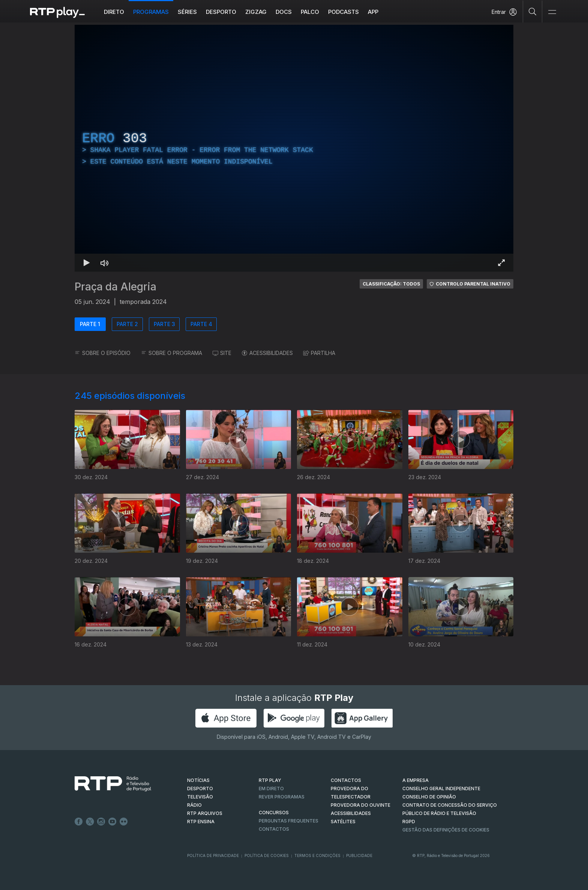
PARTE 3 (164, 324)
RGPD (409, 822)
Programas (151, 12)
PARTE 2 (127, 324)
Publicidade (359, 855)
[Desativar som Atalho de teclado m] (105, 263)
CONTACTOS (346, 780)
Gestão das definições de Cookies (446, 830)
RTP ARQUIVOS (205, 813)
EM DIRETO (271, 789)
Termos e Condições (317, 855)
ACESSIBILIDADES (267, 353)
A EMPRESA (415, 780)
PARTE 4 (201, 324)
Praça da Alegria (115, 287)
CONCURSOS (274, 813)
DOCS (284, 12)
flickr (124, 822)
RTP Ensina (201, 822)
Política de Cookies (267, 855)
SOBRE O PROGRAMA (172, 353)
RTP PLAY (270, 780)
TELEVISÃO (200, 797)
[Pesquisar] (533, 11)
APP (373, 12)
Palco (310, 12)
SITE (222, 353)
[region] (294, 148)
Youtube (112, 822)
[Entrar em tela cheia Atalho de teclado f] (501, 263)
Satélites (343, 822)
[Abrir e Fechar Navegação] (552, 12)
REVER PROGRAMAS (282, 797)
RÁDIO (194, 805)
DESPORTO (200, 789)
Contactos (274, 829)
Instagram (101, 822)
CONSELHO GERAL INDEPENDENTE (441, 789)
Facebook (79, 822)
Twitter (90, 822)
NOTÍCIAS (198, 780)
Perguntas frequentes (289, 821)
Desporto (221, 12)
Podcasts (343, 12)
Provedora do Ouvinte (361, 805)
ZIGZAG (256, 12)
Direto (114, 12)
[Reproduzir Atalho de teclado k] (87, 263)
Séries (187, 12)
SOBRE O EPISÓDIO (103, 353)
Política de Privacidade (213, 855)
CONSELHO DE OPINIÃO (429, 797)
